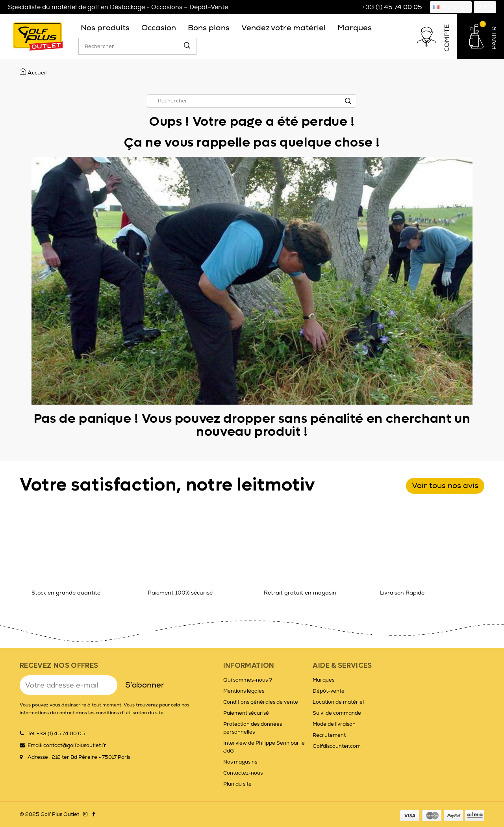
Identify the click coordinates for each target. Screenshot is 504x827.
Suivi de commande (337, 713)
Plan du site (237, 784)
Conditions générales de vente (261, 702)
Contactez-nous (243, 773)
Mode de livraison (334, 724)
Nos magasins (240, 762)
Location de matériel (338, 702)
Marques (323, 680)
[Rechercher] (137, 46)
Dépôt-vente (329, 691)
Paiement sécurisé (246, 713)
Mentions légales (244, 691)
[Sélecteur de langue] (451, 7)
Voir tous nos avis (445, 486)
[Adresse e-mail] (69, 685)
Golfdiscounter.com (337, 746)
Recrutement (329, 735)
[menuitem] (105, 28)
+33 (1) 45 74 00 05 (392, 7)
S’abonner (145, 685)
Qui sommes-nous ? (248, 680)
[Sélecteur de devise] (485, 7)
